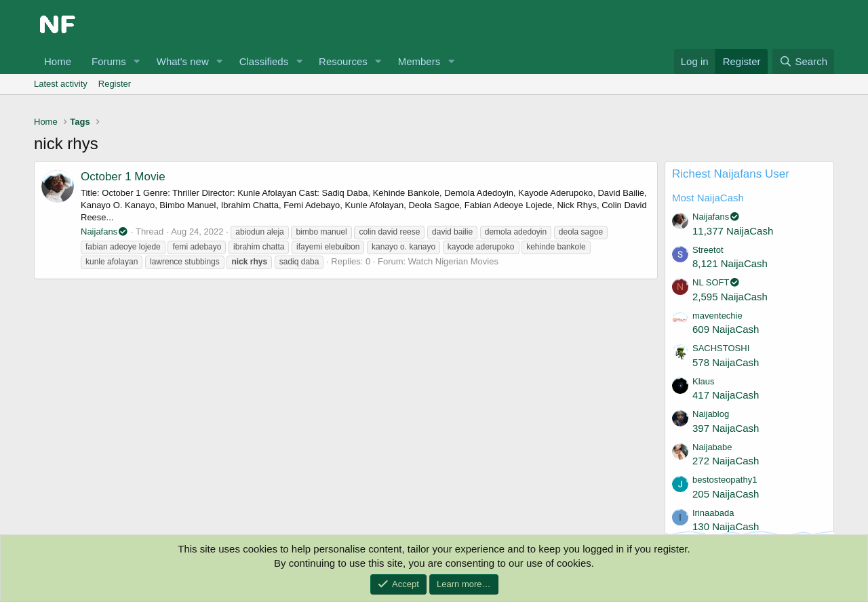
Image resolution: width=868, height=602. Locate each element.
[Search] (803, 61)
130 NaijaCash (726, 526)
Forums (109, 61)
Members (419, 61)
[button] (137, 61)
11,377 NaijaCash (733, 231)
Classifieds (264, 61)
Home (58, 61)
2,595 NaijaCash (730, 297)
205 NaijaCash (726, 494)
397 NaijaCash (726, 428)
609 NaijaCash (726, 329)
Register (115, 84)
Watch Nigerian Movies (453, 261)
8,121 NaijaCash (730, 263)
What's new (183, 61)
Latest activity (61, 84)
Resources (343, 61)
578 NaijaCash (726, 362)
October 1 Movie (123, 177)
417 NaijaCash (726, 395)
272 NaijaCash (726, 461)
